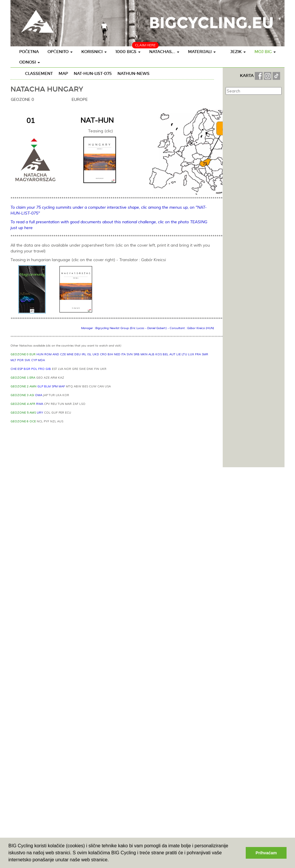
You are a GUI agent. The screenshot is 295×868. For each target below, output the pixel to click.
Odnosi (30, 62)
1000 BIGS (128, 52)
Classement (39, 73)
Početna (29, 52)
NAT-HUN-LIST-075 (93, 73)
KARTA (247, 75)
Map (63, 73)
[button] (111, 860)
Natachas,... (164, 52)
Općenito (60, 52)
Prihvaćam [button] (266, 853)
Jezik (238, 52)
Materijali (202, 52)
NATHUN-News (134, 73)
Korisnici (94, 52)
